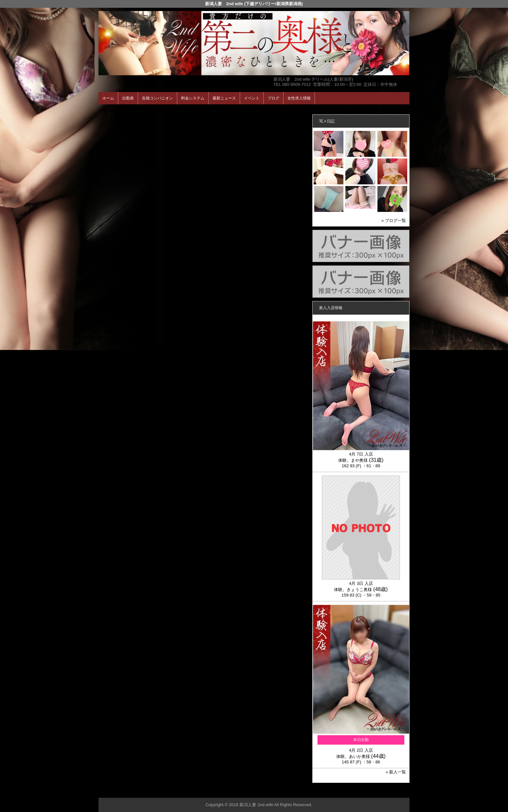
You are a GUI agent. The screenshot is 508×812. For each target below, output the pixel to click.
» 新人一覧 (396, 772)
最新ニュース (224, 98)
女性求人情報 (299, 98)
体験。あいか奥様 (353, 756)
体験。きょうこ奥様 (353, 590)
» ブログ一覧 (394, 220)
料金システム (193, 98)
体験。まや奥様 (353, 460)
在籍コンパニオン (157, 98)
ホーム (108, 98)
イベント (252, 98)
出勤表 (128, 98)
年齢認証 (109, 110)
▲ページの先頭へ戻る (385, 792)
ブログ (273, 98)
